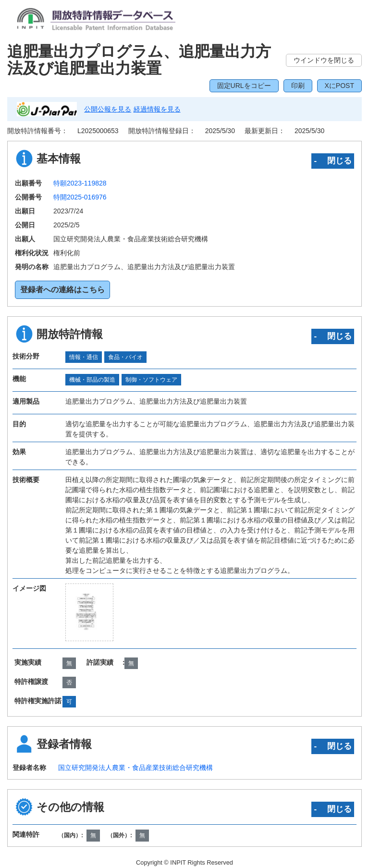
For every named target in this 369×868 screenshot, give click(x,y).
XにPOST (339, 86)
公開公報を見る (108, 109)
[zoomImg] (90, 612)
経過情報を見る (157, 109)
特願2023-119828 (80, 183)
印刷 (298, 86)
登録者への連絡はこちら (62, 290)
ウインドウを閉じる (324, 60)
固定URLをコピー (244, 86)
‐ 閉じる (333, 161)
